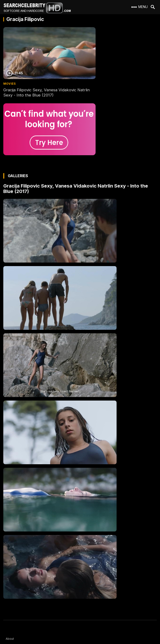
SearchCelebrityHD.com (85, 641)
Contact (11, 588)
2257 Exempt (15, 579)
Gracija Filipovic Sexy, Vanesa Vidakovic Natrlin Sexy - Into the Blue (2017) (40, 83)
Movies (10, 74)
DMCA (10, 596)
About (10, 571)
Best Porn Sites (16, 605)
